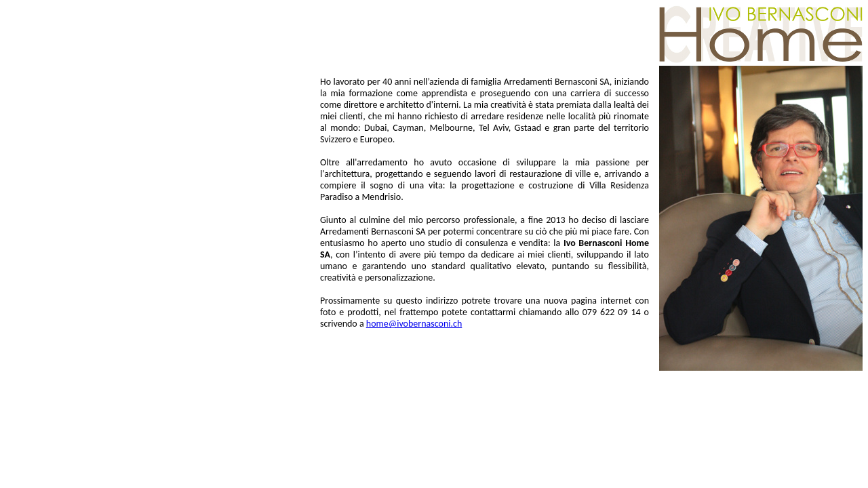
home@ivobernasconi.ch (414, 324)
